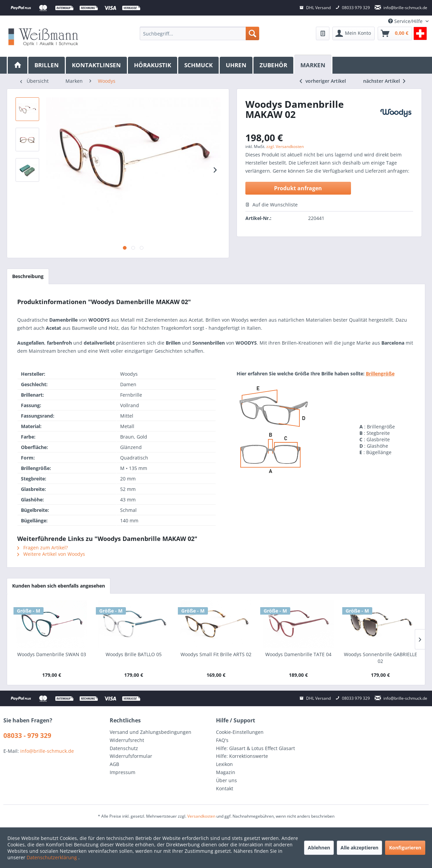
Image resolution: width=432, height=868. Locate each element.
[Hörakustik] (153, 65)
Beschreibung (28, 276)
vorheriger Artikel (323, 81)
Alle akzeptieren (359, 848)
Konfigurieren (405, 848)
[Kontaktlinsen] (97, 65)
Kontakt (225, 788)
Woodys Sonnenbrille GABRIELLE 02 (381, 658)
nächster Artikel (384, 81)
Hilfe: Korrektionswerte (242, 756)
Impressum (123, 772)
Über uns (226, 780)
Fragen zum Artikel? (43, 548)
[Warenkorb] (395, 33)
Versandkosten (201, 816)
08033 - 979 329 (27, 736)
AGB (114, 764)
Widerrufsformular (131, 756)
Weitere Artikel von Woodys (51, 554)
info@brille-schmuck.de (47, 751)
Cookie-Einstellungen (240, 732)
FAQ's (222, 740)
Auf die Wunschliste (272, 205)
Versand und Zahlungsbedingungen (151, 732)
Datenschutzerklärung (52, 857)
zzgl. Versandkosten (285, 146)
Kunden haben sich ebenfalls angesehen (59, 586)
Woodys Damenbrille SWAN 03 (52, 654)
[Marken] (313, 64)
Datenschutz (124, 748)
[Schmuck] (199, 65)
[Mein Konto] (354, 33)
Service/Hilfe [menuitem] (406, 21)
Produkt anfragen (298, 188)
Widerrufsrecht (127, 740)
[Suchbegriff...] (199, 33)
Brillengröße (380, 374)
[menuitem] (199, 33)
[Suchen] (252, 33)
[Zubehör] (274, 65)
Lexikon (224, 764)
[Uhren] (237, 65)
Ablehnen (319, 848)
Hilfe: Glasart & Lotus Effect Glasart (255, 748)
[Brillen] (47, 65)
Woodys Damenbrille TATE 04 (298, 654)
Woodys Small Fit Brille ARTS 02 (216, 654)
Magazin (226, 772)
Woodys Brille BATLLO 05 (134, 654)
